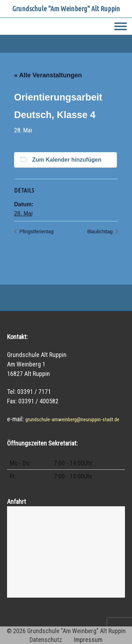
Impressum (88, 640)
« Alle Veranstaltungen (48, 75)
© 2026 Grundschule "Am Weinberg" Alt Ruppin (66, 631)
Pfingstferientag (36, 232)
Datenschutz (46, 640)
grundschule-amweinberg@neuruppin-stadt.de (72, 419)
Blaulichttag (101, 232)
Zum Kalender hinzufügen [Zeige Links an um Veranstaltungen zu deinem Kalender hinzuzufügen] (67, 160)
